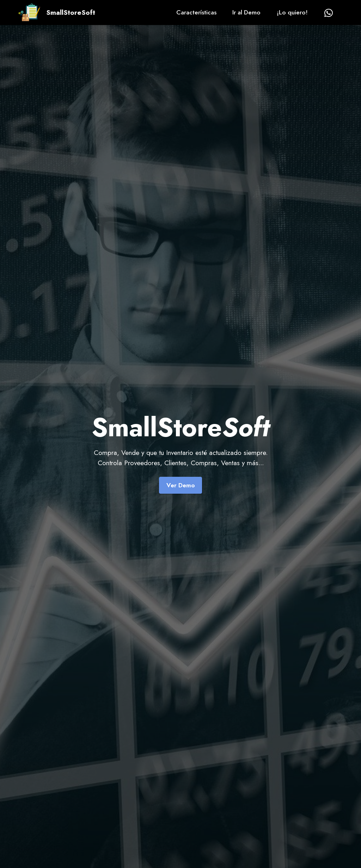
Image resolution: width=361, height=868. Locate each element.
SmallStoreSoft (71, 13)
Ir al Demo (246, 12)
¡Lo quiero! (292, 12)
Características (196, 12)
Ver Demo (181, 485)
